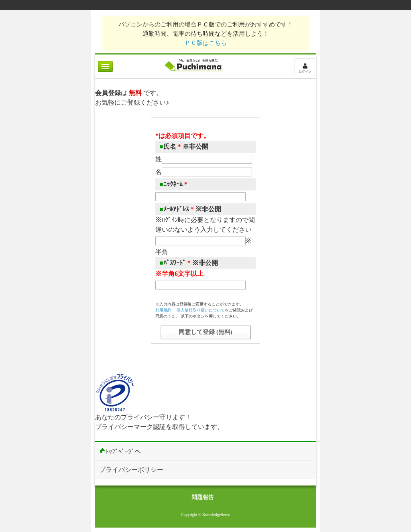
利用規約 (163, 310)
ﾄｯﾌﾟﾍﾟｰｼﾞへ (120, 451)
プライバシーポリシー (131, 470)
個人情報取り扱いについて (201, 310)
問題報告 (203, 497)
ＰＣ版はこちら (206, 43)
